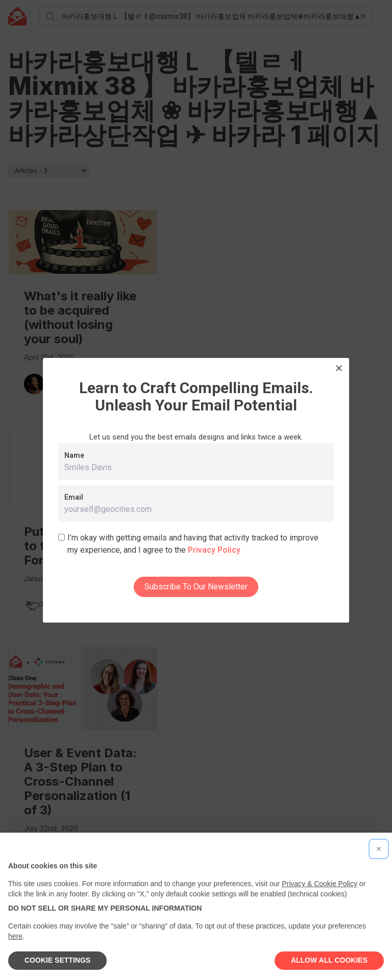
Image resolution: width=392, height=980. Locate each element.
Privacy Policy (214, 550)
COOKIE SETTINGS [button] (57, 960)
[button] (379, 849)
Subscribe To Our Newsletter (196, 587)
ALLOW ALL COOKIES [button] (329, 960)
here (15, 936)
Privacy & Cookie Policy (320, 884)
